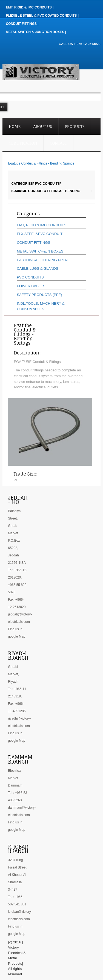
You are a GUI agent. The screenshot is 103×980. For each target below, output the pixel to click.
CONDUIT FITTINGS (33, 243)
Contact (58, 143)
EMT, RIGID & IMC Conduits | (30, 7)
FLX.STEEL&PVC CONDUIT (40, 234)
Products (75, 126)
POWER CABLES (31, 286)
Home (15, 126)
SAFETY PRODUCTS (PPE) (39, 295)
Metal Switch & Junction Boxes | (36, 32)
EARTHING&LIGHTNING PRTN (42, 260)
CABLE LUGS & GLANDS (37, 269)
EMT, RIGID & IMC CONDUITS (42, 225)
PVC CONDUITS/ (48, 184)
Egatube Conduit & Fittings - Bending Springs (46, 191)
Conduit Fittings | (22, 24)
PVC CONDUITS (30, 277)
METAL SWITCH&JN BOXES (40, 251)
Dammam (15, 785)
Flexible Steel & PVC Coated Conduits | (42, 16)
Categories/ (22, 184)
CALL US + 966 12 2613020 (79, 44)
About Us (43, 126)
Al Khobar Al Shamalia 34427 (17, 882)
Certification (23, 143)
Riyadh (13, 682)
